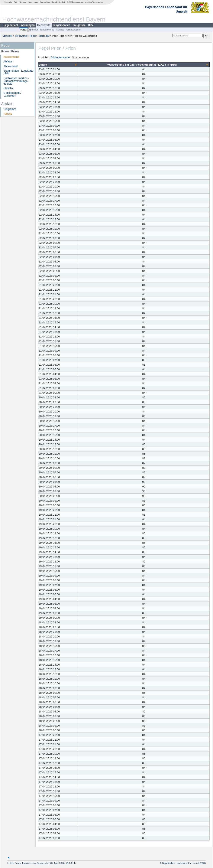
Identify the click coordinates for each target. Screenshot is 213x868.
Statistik (8, 88)
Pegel (24, 30)
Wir (16, 2)
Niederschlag (47, 30)
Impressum (33, 2)
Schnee (60, 30)
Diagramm (10, 109)
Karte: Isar (44, 36)
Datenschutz (45, 2)
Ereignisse (79, 25)
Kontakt (23, 2)
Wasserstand (11, 57)
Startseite (8, 2)
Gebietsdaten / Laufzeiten (12, 94)
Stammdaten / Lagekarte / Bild (18, 72)
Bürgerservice (62, 25)
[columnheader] (58, 65)
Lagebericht (11, 25)
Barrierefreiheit (59, 2)
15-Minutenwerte (60, 57)
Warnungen (28, 25)
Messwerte (44, 25)
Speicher (33, 30)
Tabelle (8, 114)
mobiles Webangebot (94, 2)
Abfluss (8, 61)
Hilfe (91, 25)
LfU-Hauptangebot (75, 2)
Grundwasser (74, 30)
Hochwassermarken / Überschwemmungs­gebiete (16, 81)
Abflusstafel (10, 66)
